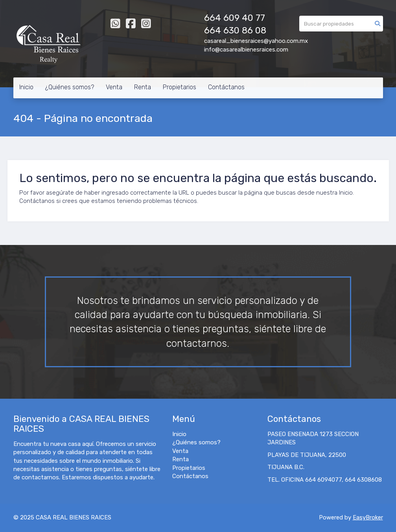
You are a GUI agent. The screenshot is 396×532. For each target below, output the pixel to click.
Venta (114, 87)
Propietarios (180, 87)
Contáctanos (226, 87)
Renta (143, 87)
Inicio (26, 87)
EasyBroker (368, 517)
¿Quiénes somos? (70, 87)
